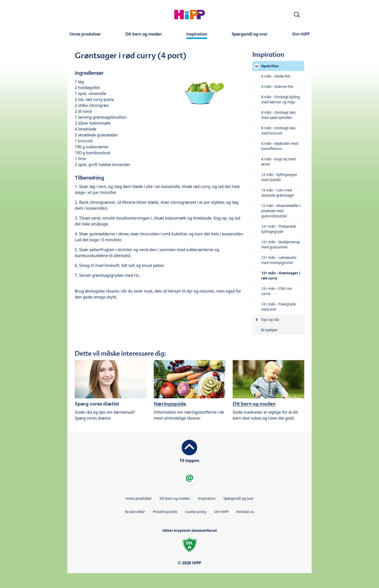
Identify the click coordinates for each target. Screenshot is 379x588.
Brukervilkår (135, 512)
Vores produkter (139, 498)
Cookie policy (196, 512)
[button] (297, 15)
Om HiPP (221, 512)
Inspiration (207, 498)
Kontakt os (245, 512)
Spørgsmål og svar (238, 498)
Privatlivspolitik (165, 512)
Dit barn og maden (175, 498)
